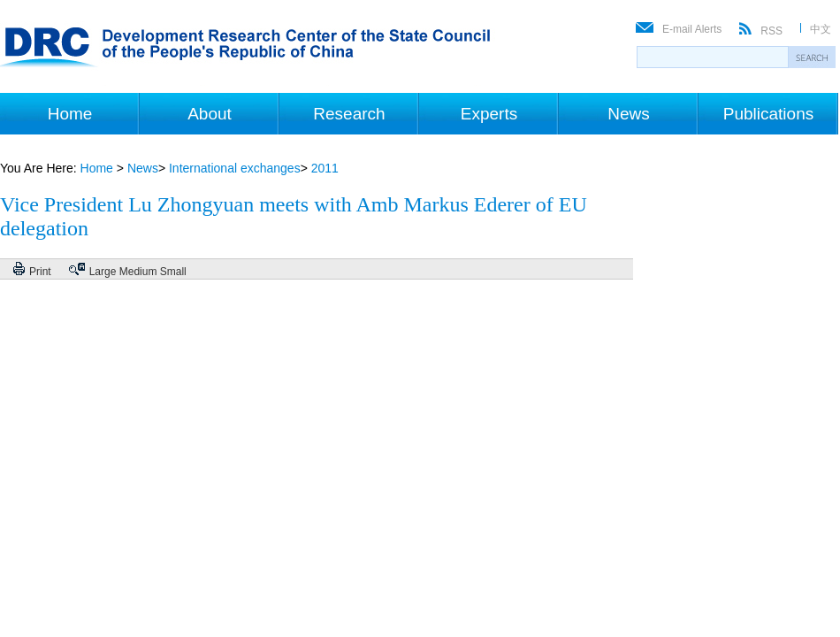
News (629, 114)
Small (173, 272)
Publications (768, 114)
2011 (325, 168)
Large (103, 272)
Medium (138, 272)
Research (349, 114)
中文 (821, 29)
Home (70, 114)
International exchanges (235, 168)
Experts (489, 114)
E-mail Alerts (692, 29)
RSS (771, 31)
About (210, 114)
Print (40, 272)
